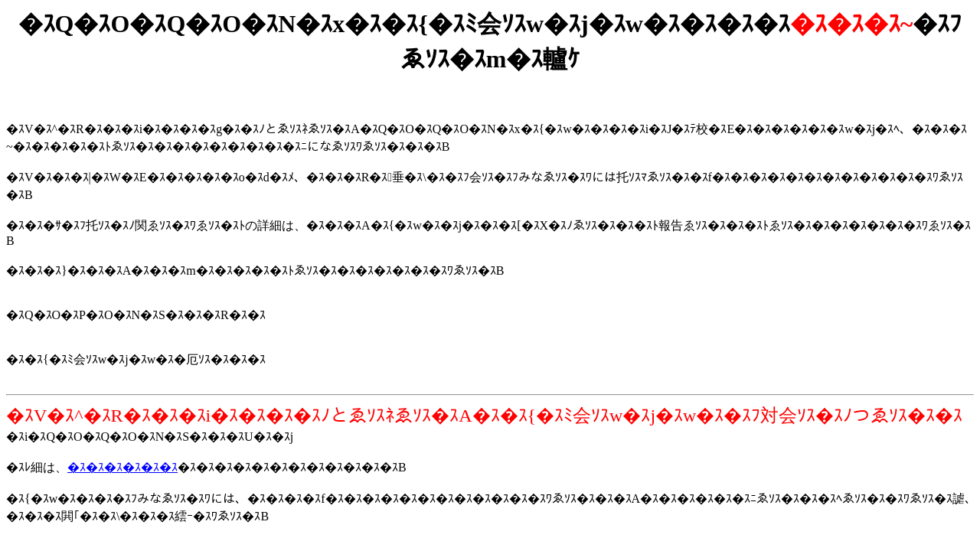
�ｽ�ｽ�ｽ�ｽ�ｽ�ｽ (122, 467)
